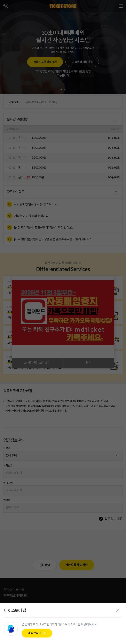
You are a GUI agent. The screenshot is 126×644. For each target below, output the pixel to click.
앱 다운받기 (34, 633)
